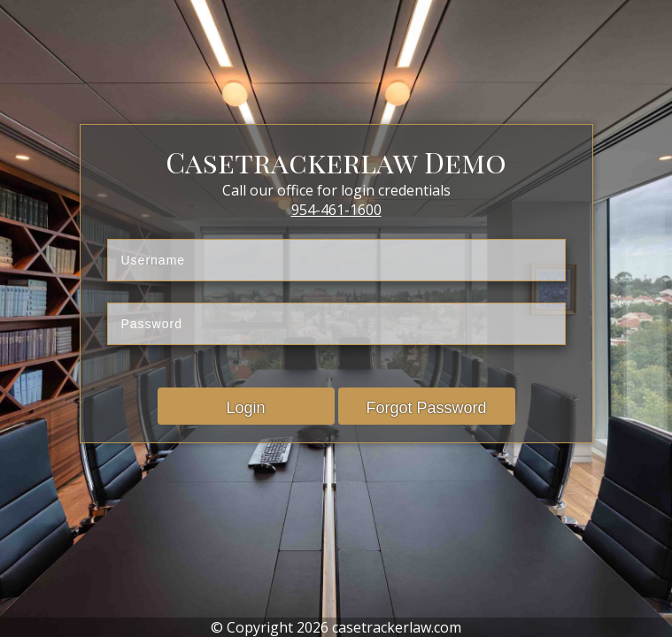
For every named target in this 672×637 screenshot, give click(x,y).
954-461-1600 (336, 210)
